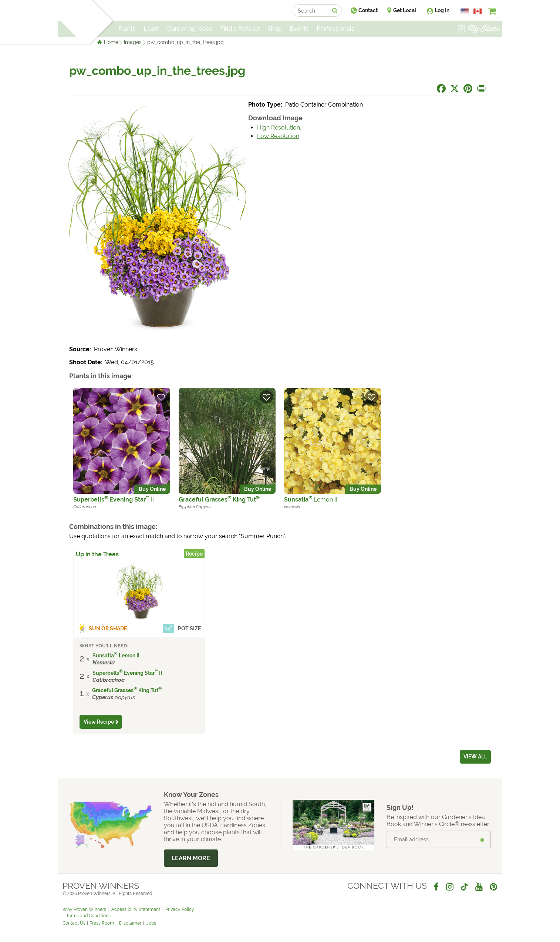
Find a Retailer (240, 29)
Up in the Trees (97, 554)
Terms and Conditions (88, 916)
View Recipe (99, 722)
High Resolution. (279, 128)
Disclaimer (130, 923)
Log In (442, 10)
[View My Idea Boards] (479, 30)
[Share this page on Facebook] (441, 88)
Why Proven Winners (84, 909)
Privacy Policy (180, 909)
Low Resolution (278, 136)
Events (299, 29)
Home (111, 42)
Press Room (102, 923)
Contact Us (74, 923)
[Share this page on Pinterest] (468, 88)
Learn (151, 29)
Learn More (191, 858)
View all (475, 757)
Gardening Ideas (190, 29)
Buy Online (152, 489)
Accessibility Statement (136, 909)
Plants (127, 29)
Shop (275, 29)
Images (133, 42)
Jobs (151, 923)
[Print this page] (481, 88)
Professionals (335, 29)
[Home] (71, 22)
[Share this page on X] (455, 88)
